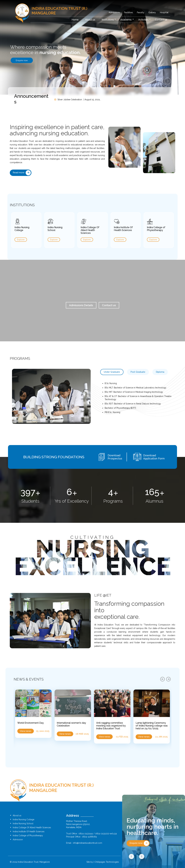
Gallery (152, 12)
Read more (22, 173)
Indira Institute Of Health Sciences (29, 832)
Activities (143, 20)
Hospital (164, 12)
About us (90, 20)
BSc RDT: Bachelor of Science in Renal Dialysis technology (133, 404)
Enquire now (139, 843)
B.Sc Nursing (111, 383)
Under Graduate (112, 372)
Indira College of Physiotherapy (28, 836)
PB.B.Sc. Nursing (112, 412)
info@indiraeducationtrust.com (88, 843)
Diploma (160, 372)
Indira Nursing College (23, 819)
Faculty (141, 12)
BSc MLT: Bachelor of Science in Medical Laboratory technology (135, 388)
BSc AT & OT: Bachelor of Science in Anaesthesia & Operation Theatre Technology (138, 398)
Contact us (161, 20)
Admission (18, 840)
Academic (126, 20)
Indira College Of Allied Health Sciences (32, 828)
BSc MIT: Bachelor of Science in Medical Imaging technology (134, 392)
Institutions (108, 20)
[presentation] (162, 679)
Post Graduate (138, 372)
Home (75, 20)
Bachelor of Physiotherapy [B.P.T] (120, 408)
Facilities (128, 12)
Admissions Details (81, 305)
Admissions (114, 12)
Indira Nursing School (23, 823)
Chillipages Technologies (107, 862)
